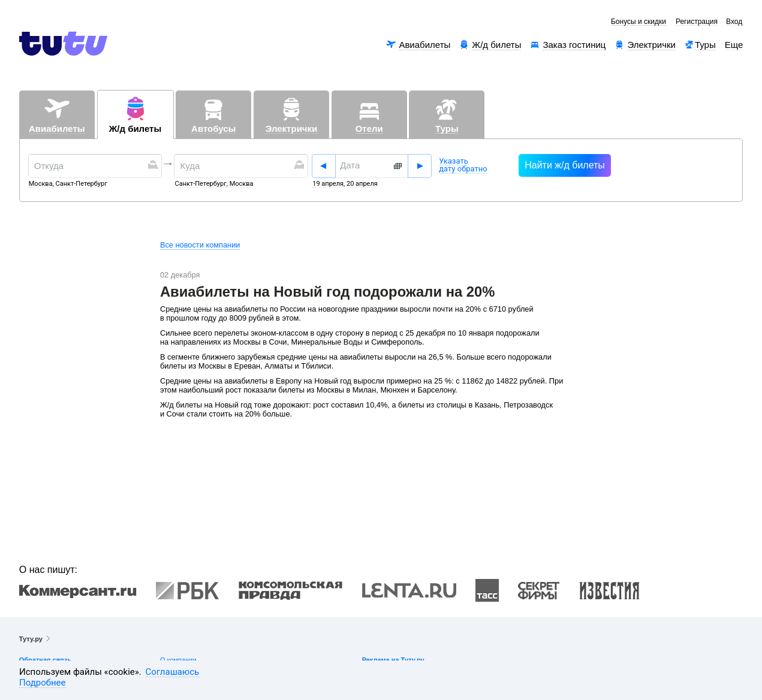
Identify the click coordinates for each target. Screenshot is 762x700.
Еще (734, 45)
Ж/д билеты (496, 45)
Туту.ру (31, 639)
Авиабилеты (424, 45)
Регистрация (697, 22)
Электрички (651, 45)
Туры (705, 45)
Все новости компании (200, 245)
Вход (734, 22)
